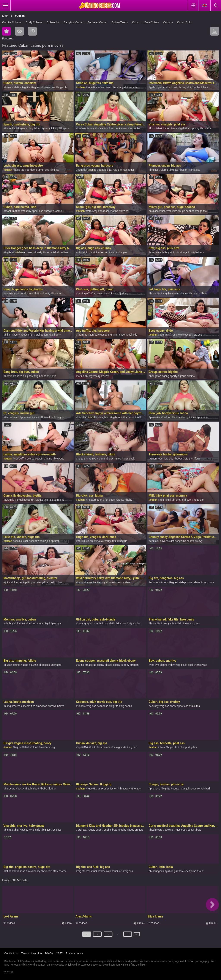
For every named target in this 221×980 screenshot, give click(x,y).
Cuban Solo (184, 22)
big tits (55, 170)
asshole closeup (182, 335)
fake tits (172, 211)
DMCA (49, 953)
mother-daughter (99, 417)
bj (92, 541)
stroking (60, 500)
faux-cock (129, 459)
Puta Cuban (152, 22)
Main (5, 16)
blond (35, 747)
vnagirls (60, 417)
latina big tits (23, 87)
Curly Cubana (34, 22)
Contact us (11, 953)
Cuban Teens (120, 22)
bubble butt (105, 170)
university (100, 582)
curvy (184, 87)
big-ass (114, 294)
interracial (50, 252)
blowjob (46, 541)
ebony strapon (130, 665)
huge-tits (83, 459)
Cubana (168, 22)
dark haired (106, 87)
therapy (136, 789)
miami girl (120, 87)
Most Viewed (19, 31)
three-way (201, 665)
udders (82, 706)
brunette (133, 87)
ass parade (104, 747)
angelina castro (185, 541)
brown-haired (57, 706)
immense (119, 335)
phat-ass (104, 211)
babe (44, 789)
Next (137, 936)
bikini (8, 335)
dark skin (173, 87)
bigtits (39, 500)
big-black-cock (185, 665)
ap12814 (83, 747)
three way (105, 871)
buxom (9, 87)
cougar (176, 789)
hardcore (129, 417)
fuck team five (27, 706)
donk (38, 128)
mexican (42, 706)
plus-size (155, 417)
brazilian (63, 252)
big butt (133, 747)
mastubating (48, 747)
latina (100, 128)
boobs (179, 459)
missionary (34, 871)
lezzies (124, 211)
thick (205, 87)
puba (137, 624)
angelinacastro (171, 294)
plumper (122, 252)
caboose (103, 706)
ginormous (156, 459)
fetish (26, 747)
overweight (168, 541)
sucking (169, 830)
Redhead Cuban (97, 22)
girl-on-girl (172, 871)
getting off (84, 294)
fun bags (110, 500)
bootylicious (189, 417)
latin (113, 624)
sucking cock (113, 128)
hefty (129, 500)
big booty (10, 252)
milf (168, 335)
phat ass (44, 170)
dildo (179, 624)
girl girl (89, 252)
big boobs (195, 87)
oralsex (82, 128)
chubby (27, 211)
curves (18, 376)
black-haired (12, 417)
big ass (36, 87)
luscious (181, 830)
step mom (208, 582)
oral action (42, 335)
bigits (17, 747)
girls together (158, 87)
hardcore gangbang (101, 335)
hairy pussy (193, 128)
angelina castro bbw (50, 582)
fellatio (52, 376)
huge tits (62, 87)
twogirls (10, 500)
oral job (167, 417)
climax (49, 500)
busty (39, 252)
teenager (129, 170)
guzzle (34, 665)
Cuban (136, 22)
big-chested (101, 252)
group (183, 376)
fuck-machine (100, 294)
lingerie (57, 294)
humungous (157, 871)
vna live (155, 252)
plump (164, 170)
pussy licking (51, 128)
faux (197, 459)
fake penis (168, 624)
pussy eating (12, 665)
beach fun (28, 335)
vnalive (49, 417)
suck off (38, 417)
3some (58, 211)
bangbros (156, 376)
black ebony (113, 665)
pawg (48, 211)
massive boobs (131, 128)
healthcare (156, 830)
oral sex (155, 541)
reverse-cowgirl (35, 459)
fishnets (57, 665)
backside (132, 335)
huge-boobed (187, 211)
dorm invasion (116, 582)
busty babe (95, 830)
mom (165, 582)
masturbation (13, 211)
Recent (32, 31)
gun (162, 335)
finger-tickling (25, 128)
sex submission (108, 789)
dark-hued (83, 541)
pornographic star (88, 624)
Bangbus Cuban (73, 22)
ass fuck (92, 871)
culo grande (119, 747)
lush (153, 128)
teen (129, 582)
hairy (98, 376)
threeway (92, 211)
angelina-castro (14, 294)
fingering (65, 128)
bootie (9, 376)
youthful (82, 170)
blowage (59, 459)
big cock (45, 665)
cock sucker (21, 541)
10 (124, 936)
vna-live (155, 665)
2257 (59, 953)
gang (166, 376)
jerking (124, 294)
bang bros (11, 706)
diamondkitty (125, 624)
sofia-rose (19, 871)
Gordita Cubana (12, 22)
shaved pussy (26, 252)
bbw (80, 252)
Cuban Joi (53, 22)
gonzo (93, 170)
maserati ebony (95, 665)
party (174, 376)
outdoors (32, 170)
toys (187, 624)
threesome (49, 87)
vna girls (35, 830)
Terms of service (32, 953)
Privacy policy (74, 953)
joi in (8, 582)
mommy (82, 335)
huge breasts (136, 830)
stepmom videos (190, 582)
